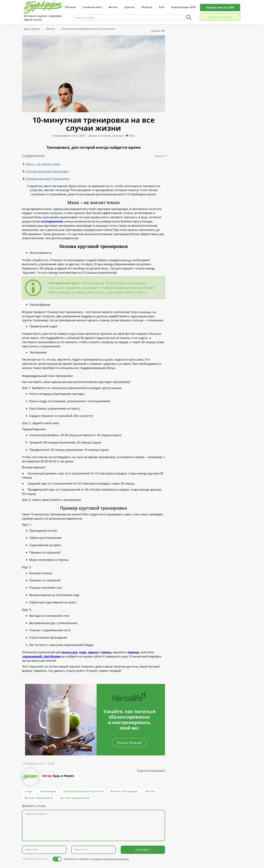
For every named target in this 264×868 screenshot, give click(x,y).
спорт (29, 791)
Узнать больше (129, 743)
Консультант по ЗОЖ (220, 7)
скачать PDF (158, 31)
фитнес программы (124, 791)
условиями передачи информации (110, 859)
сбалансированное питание (83, 791)
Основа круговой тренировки (47, 171)
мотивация (48, 791)
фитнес (151, 791)
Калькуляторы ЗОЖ (183, 7)
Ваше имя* (32, 850)
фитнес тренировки (39, 798)
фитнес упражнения (75, 798)
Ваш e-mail (81, 850)
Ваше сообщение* (36, 814)
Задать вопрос (220, 17)
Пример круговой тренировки (48, 179)
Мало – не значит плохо (43, 164)
